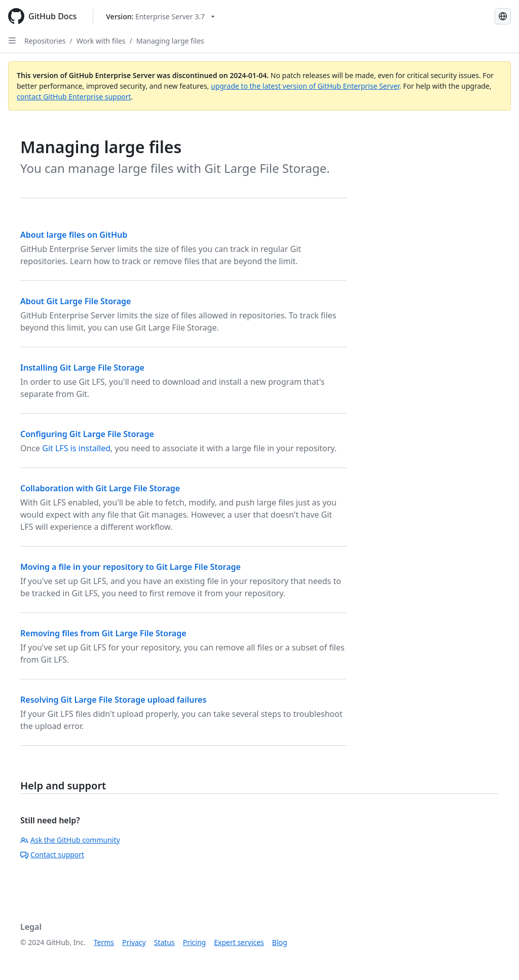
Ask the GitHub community (70, 840)
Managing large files (170, 41)
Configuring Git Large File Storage (87, 434)
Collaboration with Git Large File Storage (100, 488)
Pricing (194, 942)
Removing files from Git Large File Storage (103, 633)
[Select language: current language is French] (503, 16)
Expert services (239, 942)
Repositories (45, 41)
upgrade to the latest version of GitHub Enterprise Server (305, 86)
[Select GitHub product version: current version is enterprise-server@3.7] (160, 16)
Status (164, 942)
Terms (104, 942)
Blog (280, 942)
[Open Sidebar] (12, 41)
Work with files (101, 41)
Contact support (52, 855)
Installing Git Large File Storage (82, 368)
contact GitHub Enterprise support (74, 97)
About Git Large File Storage (76, 301)
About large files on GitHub (74, 235)
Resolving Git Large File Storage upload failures (113, 700)
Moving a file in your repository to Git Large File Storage (131, 567)
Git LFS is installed (76, 448)
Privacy (134, 942)
